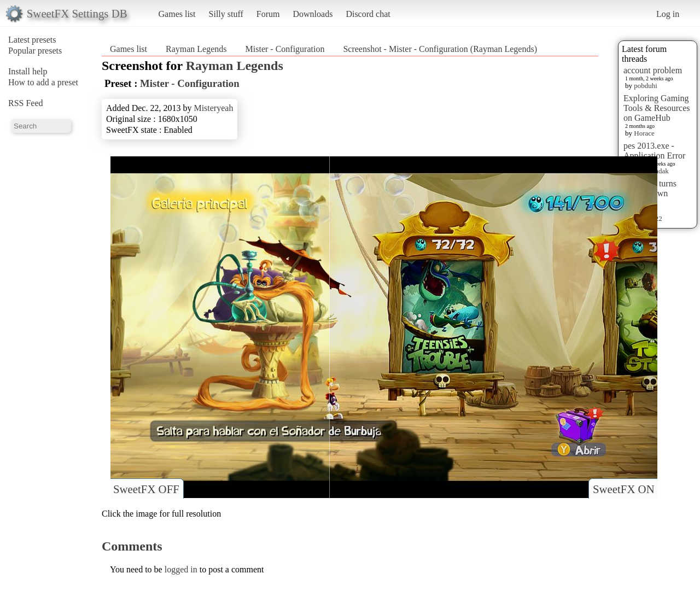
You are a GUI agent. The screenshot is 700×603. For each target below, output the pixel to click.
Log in (668, 14)
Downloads (313, 14)
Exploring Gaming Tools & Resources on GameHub (657, 108)
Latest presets (32, 40)
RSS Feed (26, 103)
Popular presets (35, 51)
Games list (177, 14)
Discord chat (368, 14)
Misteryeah (213, 108)
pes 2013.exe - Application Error (654, 151)
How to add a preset (43, 82)
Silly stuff (226, 14)
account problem (653, 70)
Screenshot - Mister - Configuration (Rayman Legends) (440, 49)
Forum (268, 14)
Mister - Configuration (285, 49)
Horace (644, 133)
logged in (181, 569)
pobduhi (646, 86)
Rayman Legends (196, 49)
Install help (28, 71)
